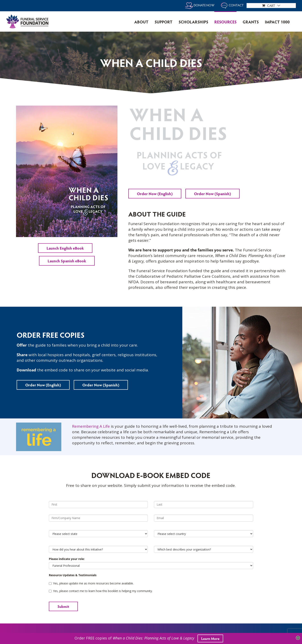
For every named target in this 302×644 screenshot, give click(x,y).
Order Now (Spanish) (212, 194)
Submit (63, 606)
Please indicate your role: (67, 559)
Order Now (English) (155, 194)
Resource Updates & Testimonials (73, 575)
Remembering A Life (91, 426)
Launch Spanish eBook (67, 261)
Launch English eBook (65, 248)
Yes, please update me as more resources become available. (91, 583)
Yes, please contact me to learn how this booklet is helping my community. (101, 591)
